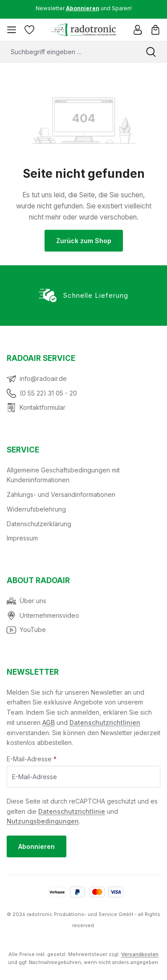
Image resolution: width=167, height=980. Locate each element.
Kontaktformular (43, 407)
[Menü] (12, 30)
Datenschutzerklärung (39, 524)
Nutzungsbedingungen (43, 821)
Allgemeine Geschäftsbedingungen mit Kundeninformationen (63, 475)
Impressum (22, 538)
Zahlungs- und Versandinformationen (61, 494)
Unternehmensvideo (49, 615)
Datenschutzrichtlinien (105, 722)
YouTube (33, 630)
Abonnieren (37, 846)
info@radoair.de (43, 378)
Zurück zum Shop (84, 241)
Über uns (33, 601)
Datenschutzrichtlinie (72, 811)
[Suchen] (151, 52)
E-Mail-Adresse (32, 759)
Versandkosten (140, 954)
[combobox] (67, 52)
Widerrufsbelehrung (36, 509)
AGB (49, 722)
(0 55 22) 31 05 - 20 (48, 393)
